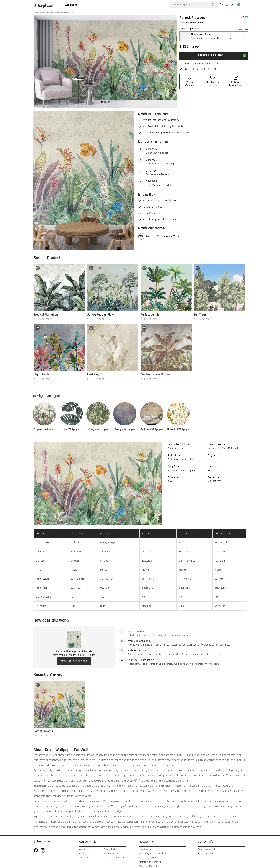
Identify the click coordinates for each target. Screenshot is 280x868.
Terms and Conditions (115, 858)
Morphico (43, 5)
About (82, 849)
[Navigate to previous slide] (38, 61)
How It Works (145, 849)
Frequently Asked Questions (152, 858)
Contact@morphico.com (210, 849)
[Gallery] (105, 61)
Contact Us (85, 854)
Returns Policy (111, 854)
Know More (243, 29)
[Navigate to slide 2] (105, 102)
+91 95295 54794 (206, 854)
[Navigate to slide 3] (109, 102)
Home (36, 13)
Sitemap (84, 858)
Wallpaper (71, 5)
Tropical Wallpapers (47, 13)
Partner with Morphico (150, 862)
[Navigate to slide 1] (102, 102)
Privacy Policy (110, 849)
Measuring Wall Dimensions (152, 854)
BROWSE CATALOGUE (74, 661)
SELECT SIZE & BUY (210, 55)
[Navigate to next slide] (172, 61)
